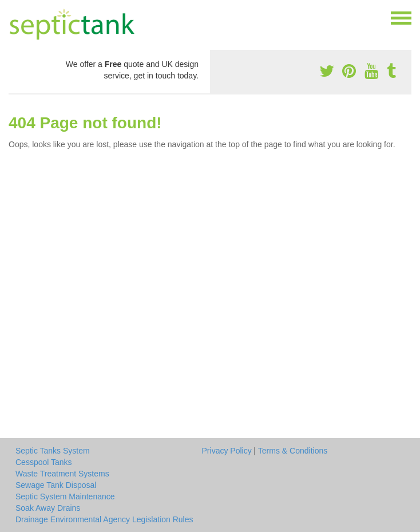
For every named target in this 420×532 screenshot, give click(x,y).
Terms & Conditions (293, 451)
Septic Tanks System (53, 451)
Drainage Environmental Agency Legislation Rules (104, 519)
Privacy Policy (227, 451)
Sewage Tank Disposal (56, 485)
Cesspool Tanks (44, 462)
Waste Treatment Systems (62, 474)
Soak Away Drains (48, 508)
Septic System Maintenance (65, 496)
